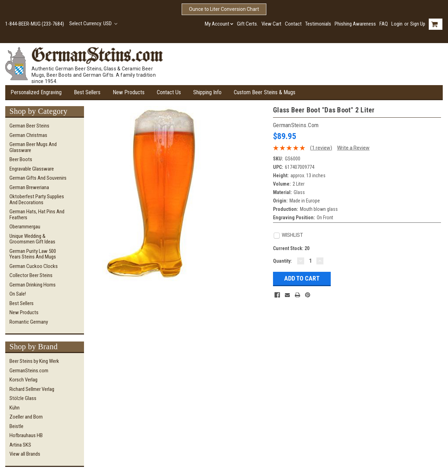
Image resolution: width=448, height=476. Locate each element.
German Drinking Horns (33, 285)
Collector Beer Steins (31, 275)
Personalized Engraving (36, 92)
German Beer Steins (29, 126)
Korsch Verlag (23, 380)
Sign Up (418, 24)
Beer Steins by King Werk (34, 361)
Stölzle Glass (23, 398)
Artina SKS (20, 445)
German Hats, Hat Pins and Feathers (37, 215)
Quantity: (282, 261)
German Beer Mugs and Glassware (33, 147)
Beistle (16, 426)
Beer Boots (21, 159)
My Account (219, 24)
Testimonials (318, 24)
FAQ (384, 24)
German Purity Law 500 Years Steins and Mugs (33, 254)
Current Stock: (291, 248)
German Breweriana (29, 187)
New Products (129, 92)
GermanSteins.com (29, 371)
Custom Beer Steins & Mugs (265, 92)
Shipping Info (207, 92)
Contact (293, 24)
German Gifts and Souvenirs (38, 178)
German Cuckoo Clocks (34, 266)
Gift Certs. (247, 24)
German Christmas (28, 135)
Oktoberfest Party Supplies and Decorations (37, 199)
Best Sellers (87, 92)
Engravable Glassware (32, 169)
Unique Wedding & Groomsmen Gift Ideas (32, 239)
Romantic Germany (29, 322)
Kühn (15, 408)
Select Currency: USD (93, 23)
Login (397, 24)
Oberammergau (25, 227)
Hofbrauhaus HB (26, 435)
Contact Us (169, 92)
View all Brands (25, 454)
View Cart (271, 24)
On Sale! (18, 294)
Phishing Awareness (355, 24)
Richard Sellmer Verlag (32, 389)
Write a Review (353, 148)
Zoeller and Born (26, 417)
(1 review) (321, 148)
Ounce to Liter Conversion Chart (224, 9)
